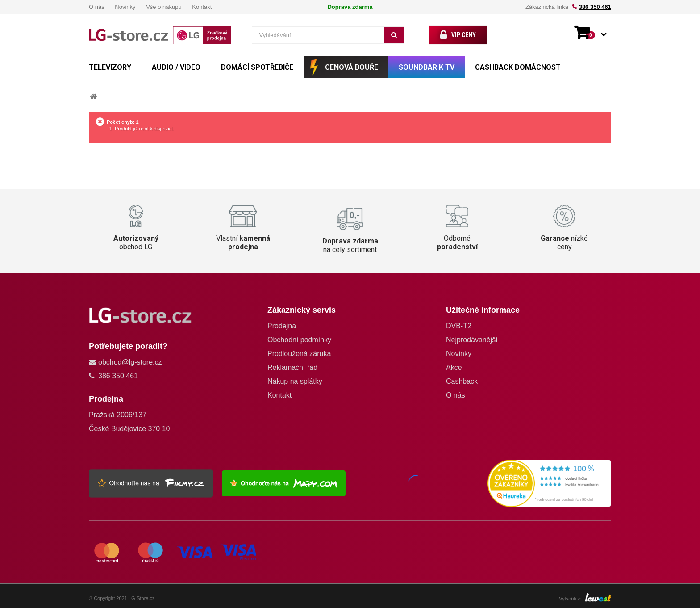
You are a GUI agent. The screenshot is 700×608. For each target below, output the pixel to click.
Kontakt (202, 7)
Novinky (125, 7)
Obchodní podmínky (299, 340)
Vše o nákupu (164, 7)
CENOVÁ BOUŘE (352, 67)
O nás (97, 7)
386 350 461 (595, 7)
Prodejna (282, 326)
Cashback (462, 381)
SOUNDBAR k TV (427, 67)
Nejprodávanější (472, 340)
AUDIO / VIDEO (176, 67)
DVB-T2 (459, 326)
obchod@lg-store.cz (130, 362)
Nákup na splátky (295, 381)
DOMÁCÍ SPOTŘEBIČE (257, 67)
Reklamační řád (292, 367)
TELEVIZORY (110, 67)
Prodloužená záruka (299, 354)
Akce (454, 367)
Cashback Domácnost (518, 67)
